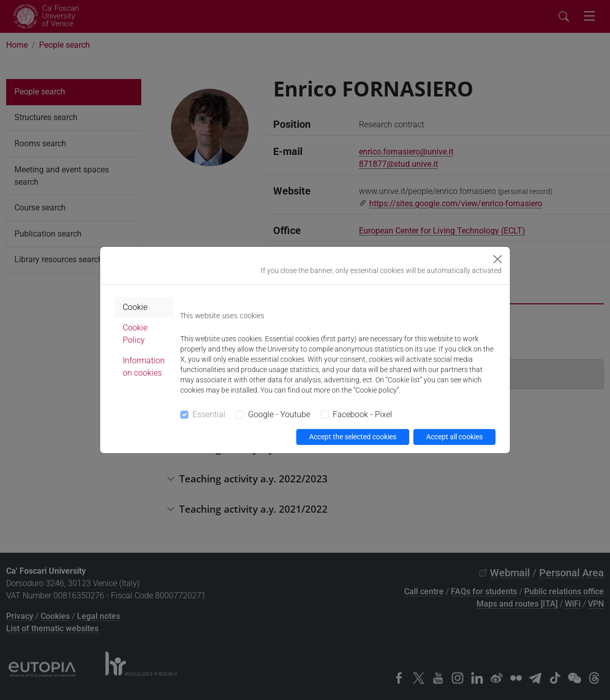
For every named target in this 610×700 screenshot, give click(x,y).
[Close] (498, 259)
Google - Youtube (279, 414)
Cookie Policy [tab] (135, 334)
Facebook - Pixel (363, 414)
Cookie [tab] (135, 307)
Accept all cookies (454, 437)
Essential (209, 414)
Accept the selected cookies (353, 437)
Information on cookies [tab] (144, 367)
